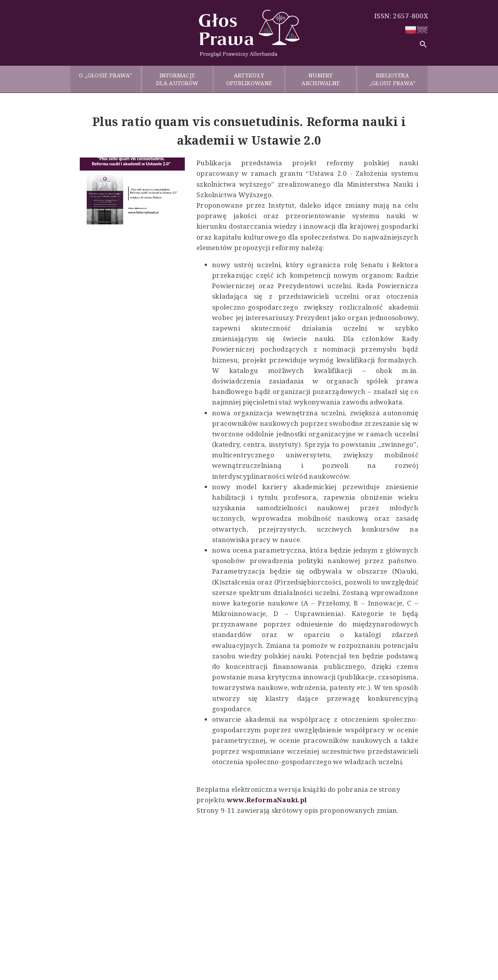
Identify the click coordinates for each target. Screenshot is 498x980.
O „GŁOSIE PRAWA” (106, 79)
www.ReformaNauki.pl (267, 800)
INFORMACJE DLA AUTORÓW (177, 79)
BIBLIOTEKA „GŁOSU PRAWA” (393, 79)
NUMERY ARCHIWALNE (321, 79)
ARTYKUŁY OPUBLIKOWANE (249, 79)
